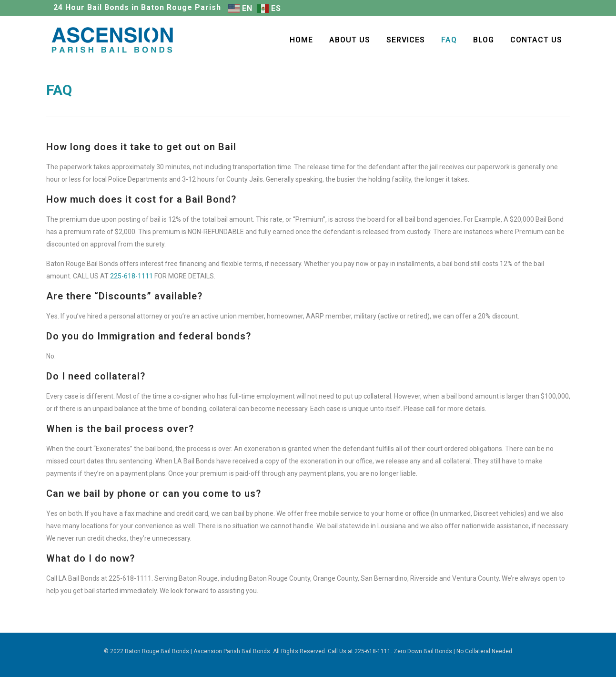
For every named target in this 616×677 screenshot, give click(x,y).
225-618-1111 (131, 276)
